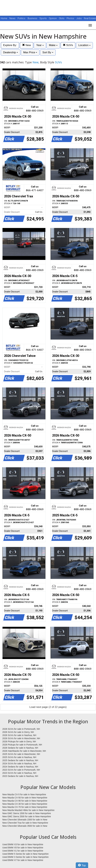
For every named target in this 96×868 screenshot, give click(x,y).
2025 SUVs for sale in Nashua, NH (19, 757)
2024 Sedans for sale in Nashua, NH (20, 767)
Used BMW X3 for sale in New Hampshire (23, 844)
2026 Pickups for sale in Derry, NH (19, 742)
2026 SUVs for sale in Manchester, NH (21, 738)
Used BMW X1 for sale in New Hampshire (23, 851)
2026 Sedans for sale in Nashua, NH (20, 748)
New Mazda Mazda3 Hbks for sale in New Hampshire (28, 810)
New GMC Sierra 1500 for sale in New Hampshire (27, 813)
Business (33, 18)
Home (4, 18)
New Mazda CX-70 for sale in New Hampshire (25, 807)
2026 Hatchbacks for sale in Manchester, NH (24, 751)
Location (84, 45)
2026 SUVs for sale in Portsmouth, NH (21, 729)
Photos (71, 18)
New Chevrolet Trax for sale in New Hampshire (25, 823)
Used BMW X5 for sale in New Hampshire (23, 848)
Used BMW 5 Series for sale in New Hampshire (25, 854)
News (12, 18)
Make (53, 45)
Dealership (11, 52)
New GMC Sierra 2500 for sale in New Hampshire (27, 816)
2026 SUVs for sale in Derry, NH (18, 732)
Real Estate (90, 18)
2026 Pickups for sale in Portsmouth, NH (22, 745)
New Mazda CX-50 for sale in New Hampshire (25, 798)
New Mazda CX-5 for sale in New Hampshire (24, 794)
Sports (43, 18)
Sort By (48, 52)
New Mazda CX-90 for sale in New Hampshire (25, 801)
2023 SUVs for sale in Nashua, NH (19, 773)
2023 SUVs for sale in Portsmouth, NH (21, 770)
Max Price (30, 52)
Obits (62, 18)
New (27, 45)
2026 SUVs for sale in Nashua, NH (19, 735)
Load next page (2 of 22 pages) (48, 707)
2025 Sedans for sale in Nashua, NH (20, 760)
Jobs (79, 18)
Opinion (53, 18)
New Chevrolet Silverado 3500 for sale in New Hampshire (25, 826)
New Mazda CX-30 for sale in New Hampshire (25, 804)
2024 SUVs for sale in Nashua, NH (19, 764)
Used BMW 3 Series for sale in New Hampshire (25, 857)
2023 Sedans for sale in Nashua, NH (20, 776)
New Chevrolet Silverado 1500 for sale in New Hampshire (25, 820)
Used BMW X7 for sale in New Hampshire (23, 860)
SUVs (68, 45)
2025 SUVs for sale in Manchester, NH (21, 754)
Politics (21, 18)
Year (40, 45)
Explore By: (10, 45)
